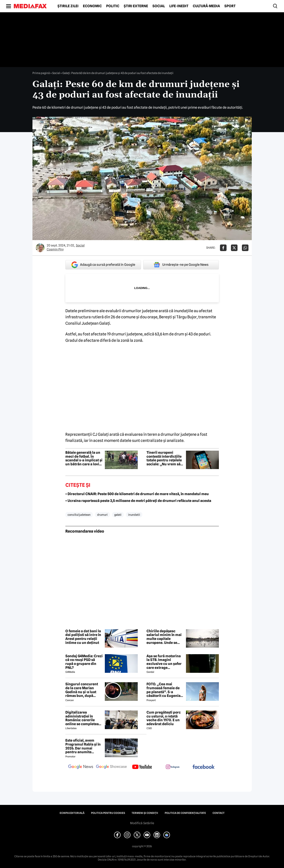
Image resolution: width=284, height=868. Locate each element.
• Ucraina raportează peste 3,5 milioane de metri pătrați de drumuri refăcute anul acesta (138, 501)
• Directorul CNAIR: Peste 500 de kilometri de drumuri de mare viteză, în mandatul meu (137, 494)
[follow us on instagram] (173, 767)
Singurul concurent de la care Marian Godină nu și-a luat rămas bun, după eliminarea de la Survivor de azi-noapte (82, 690)
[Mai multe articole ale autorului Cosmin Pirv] (40, 248)
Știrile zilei (68, 6)
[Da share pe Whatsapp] (245, 248)
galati (118, 515)
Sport (230, 6)
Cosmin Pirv (55, 249)
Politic (113, 6)
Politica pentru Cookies (108, 813)
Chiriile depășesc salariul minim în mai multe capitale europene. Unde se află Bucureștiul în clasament (164, 637)
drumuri (102, 515)
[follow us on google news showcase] (111, 767)
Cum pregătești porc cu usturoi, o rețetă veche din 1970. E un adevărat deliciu (164, 718)
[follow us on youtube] (142, 767)
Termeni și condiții (145, 813)
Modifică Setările (142, 823)
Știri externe (136, 6)
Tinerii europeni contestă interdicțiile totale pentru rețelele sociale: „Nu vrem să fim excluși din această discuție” (164, 458)
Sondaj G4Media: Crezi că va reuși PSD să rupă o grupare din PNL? (84, 662)
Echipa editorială (72, 813)
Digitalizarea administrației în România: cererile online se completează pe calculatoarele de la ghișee (84, 718)
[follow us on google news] (81, 767)
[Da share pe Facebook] (223, 248)
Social (159, 6)
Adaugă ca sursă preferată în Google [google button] (103, 265)
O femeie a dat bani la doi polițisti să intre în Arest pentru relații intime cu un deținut (83, 637)
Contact (219, 813)
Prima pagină (41, 73)
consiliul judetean (79, 515)
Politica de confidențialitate (185, 813)
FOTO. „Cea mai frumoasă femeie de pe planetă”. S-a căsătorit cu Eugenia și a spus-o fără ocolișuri (163, 690)
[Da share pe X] (234, 248)
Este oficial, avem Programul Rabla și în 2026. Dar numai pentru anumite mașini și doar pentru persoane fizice (83, 746)
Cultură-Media (206, 6)
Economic (92, 6)
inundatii (134, 515)
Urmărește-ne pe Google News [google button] (181, 265)
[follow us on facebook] (204, 767)
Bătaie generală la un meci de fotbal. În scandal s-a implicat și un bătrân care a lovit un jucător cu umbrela (84, 458)
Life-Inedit (179, 6)
